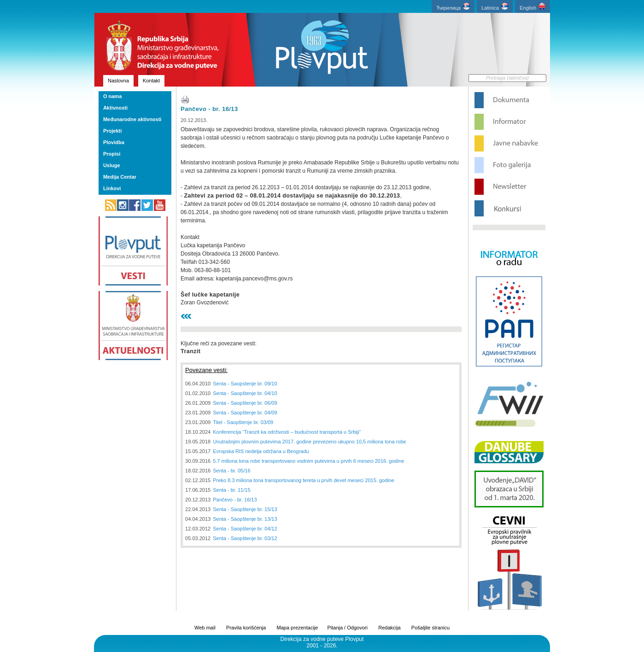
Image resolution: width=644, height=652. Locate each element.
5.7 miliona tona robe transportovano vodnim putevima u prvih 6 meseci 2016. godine (308, 461)
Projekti (112, 131)
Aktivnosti (115, 108)
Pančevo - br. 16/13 (209, 109)
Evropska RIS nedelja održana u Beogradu (261, 451)
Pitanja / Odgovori (347, 628)
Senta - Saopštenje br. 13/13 (245, 519)
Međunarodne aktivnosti (132, 119)
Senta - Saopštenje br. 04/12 (245, 529)
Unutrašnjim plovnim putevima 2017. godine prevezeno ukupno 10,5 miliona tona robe (309, 442)
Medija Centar (120, 177)
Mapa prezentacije (298, 628)
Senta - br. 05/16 (231, 471)
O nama (112, 96)
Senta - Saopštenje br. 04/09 (245, 413)
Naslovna (118, 81)
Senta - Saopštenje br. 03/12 (245, 538)
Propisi (112, 154)
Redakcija (389, 628)
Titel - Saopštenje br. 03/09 (243, 422)
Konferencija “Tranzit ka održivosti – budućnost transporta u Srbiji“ (287, 432)
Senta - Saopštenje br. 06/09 (245, 403)
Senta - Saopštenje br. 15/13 (245, 509)
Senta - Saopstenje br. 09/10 (245, 384)
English (533, 7)
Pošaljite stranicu (430, 628)
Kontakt (151, 81)
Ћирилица (453, 7)
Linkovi (112, 188)
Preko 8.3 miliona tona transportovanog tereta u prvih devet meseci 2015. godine (304, 480)
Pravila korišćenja (246, 628)
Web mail (205, 628)
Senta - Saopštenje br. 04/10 (245, 393)
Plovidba (114, 142)
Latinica (495, 7)
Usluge (112, 165)
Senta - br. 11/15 (231, 490)
